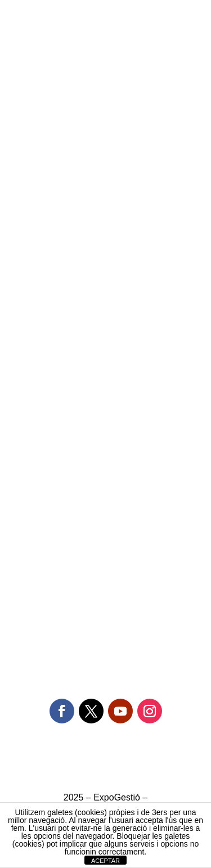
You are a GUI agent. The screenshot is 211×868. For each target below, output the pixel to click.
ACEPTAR (105, 861)
